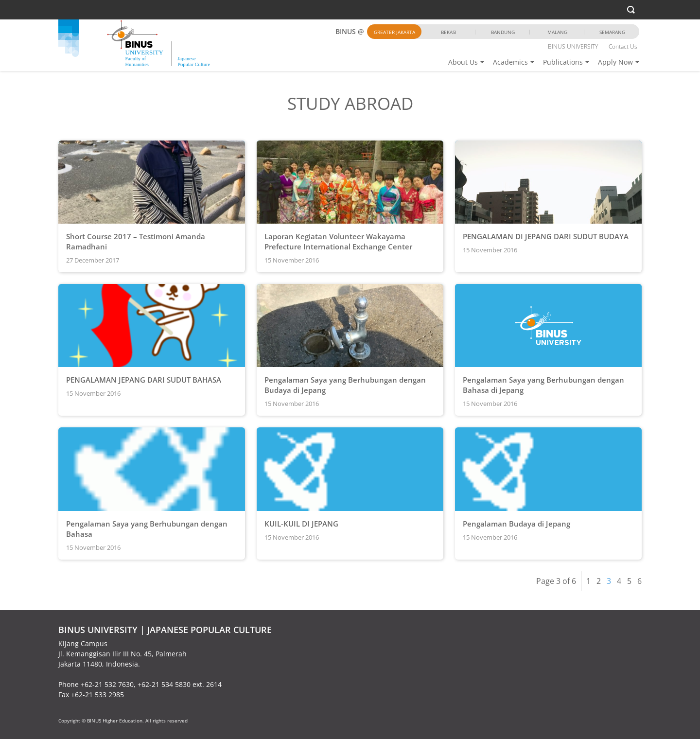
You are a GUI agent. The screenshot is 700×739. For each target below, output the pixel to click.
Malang (557, 32)
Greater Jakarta (394, 32)
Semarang (612, 32)
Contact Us (623, 46)
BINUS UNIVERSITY (573, 46)
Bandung (503, 32)
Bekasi (449, 32)
